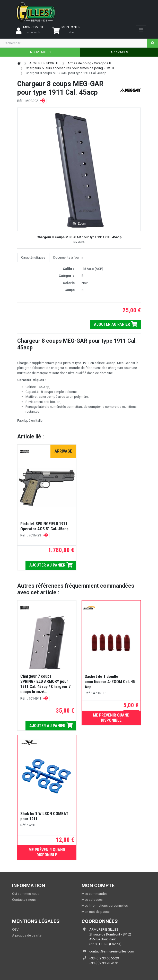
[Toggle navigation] (141, 30)
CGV (15, 929)
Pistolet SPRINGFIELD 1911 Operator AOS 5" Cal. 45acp (44, 526)
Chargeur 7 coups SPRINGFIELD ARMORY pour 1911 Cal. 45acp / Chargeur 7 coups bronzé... (45, 684)
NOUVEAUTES (40, 52)
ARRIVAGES (119, 52)
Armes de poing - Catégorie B (89, 63)
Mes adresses (92, 900)
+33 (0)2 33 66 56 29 (104, 958)
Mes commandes (95, 894)
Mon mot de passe (96, 912)
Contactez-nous (24, 900)
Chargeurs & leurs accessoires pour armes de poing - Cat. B (70, 68)
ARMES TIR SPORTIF (44, 63)
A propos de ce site (27, 935)
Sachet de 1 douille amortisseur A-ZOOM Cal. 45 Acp (110, 682)
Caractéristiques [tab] (33, 257)
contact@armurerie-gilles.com (112, 951)
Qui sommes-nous (26, 894)
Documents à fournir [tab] (68, 257)
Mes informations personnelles (105, 906)
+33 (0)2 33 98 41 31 (104, 963)
